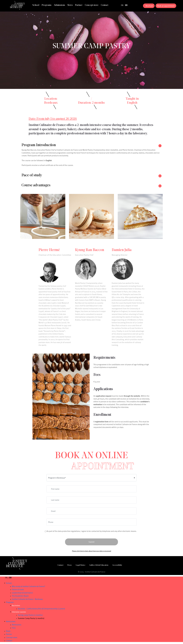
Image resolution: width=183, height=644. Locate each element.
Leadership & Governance (22, 593)
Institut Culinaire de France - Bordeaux (27, 599)
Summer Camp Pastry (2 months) (31, 618)
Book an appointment (166, 6)
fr (122, 5)
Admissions (59, 5)
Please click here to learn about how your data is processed (92, 551)
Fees (14, 628)
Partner (79, 5)
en (126, 5)
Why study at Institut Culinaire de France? (29, 586)
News (70, 5)
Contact (105, 5)
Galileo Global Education (99, 565)
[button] (91, 146)
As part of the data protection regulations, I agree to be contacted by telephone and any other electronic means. (92, 531)
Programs (47, 5)
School (36, 5)
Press (69, 565)
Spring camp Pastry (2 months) (30, 615)
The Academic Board (20, 596)
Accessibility (117, 565)
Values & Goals (18, 589)
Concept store (92, 5)
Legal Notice (80, 565)
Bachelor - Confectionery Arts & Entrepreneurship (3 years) (41, 609)
